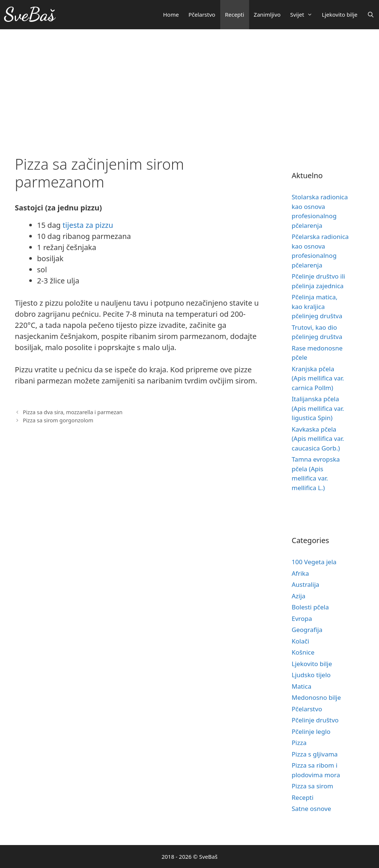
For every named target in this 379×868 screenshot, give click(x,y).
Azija (298, 596)
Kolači (300, 641)
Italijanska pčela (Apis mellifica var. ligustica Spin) (318, 408)
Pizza (299, 743)
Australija (306, 584)
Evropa (302, 618)
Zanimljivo (267, 14)
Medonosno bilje (316, 697)
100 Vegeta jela (314, 562)
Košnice (303, 652)
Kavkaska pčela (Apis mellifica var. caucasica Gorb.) (318, 439)
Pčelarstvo (202, 14)
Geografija (307, 630)
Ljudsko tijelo (311, 675)
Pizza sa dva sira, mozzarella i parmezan (73, 412)
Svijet (303, 15)
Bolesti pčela (310, 607)
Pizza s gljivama (315, 754)
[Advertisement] (189, 85)
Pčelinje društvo (315, 720)
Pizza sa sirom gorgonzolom (58, 420)
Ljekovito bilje (340, 14)
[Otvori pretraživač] (371, 15)
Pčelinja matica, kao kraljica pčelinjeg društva (317, 306)
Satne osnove (311, 809)
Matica (301, 686)
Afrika (300, 573)
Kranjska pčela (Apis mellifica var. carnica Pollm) (318, 378)
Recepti (235, 14)
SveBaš (29, 14)
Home (171, 14)
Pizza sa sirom (312, 786)
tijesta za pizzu (88, 225)
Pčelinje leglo (311, 731)
